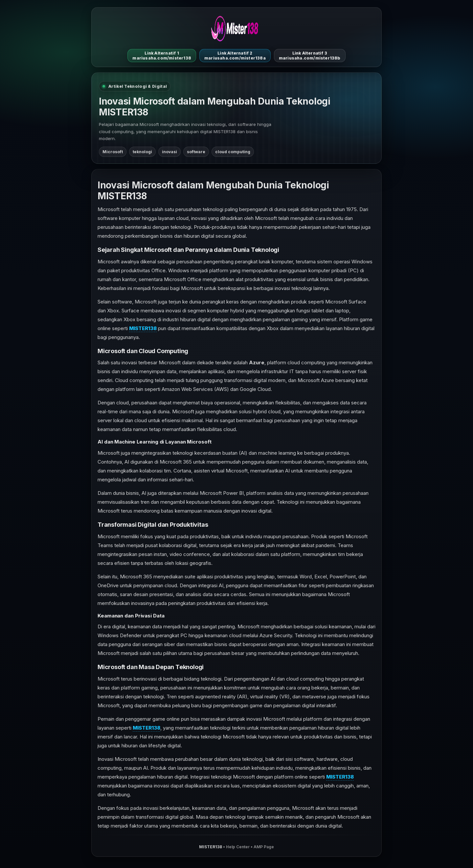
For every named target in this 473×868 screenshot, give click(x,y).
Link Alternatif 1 (162, 56)
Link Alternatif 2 (235, 56)
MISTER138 (143, 328)
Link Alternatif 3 (310, 56)
